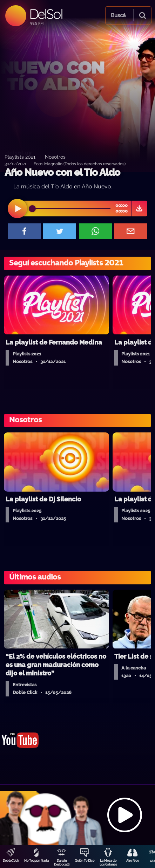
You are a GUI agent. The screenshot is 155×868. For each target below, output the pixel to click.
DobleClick (11, 861)
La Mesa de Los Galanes (108, 863)
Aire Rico (133, 861)
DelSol (46, 14)
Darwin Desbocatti (62, 863)
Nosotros (55, 157)
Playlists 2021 (20, 157)
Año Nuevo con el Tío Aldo (62, 172)
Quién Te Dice (85, 861)
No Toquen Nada (36, 861)
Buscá (118, 15)
